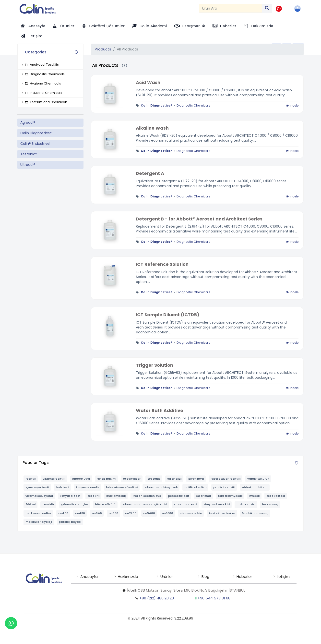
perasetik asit (179, 496)
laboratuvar (81, 479)
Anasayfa (87, 577)
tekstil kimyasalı (230, 496)
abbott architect (255, 487)
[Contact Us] (32, 36)
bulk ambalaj (116, 496)
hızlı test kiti (246, 504)
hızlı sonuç (270, 504)
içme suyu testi (37, 487)
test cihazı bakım (222, 513)
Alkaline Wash (152, 128)
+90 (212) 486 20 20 (155, 598)
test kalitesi (276, 496)
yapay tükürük (258, 479)
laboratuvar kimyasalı (161, 487)
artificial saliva (195, 487)
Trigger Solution (155, 365)
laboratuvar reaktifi (226, 479)
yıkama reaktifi (54, 479)
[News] (225, 26)
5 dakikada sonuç (255, 513)
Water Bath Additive (160, 410)
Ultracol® (28, 165)
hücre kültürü (105, 504)
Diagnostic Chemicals (45, 74)
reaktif (31, 479)
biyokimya (196, 479)
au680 (113, 513)
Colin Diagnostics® (36, 133)
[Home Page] (33, 26)
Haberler (242, 577)
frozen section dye (147, 496)
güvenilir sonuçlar (75, 504)
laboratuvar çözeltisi (122, 487)
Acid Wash (148, 82)
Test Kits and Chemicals (46, 102)
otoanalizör (132, 479)
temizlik (48, 504)
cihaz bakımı (107, 479)
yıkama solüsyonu (39, 496)
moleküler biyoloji (39, 522)
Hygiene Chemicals (43, 83)
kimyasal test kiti (217, 504)
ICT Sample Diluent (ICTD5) (168, 315)
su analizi (174, 479)
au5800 (167, 513)
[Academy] (149, 26)
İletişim (281, 577)
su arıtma (203, 496)
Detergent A (150, 173)
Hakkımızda (126, 577)
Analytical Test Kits (42, 65)
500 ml (30, 504)
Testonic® (29, 154)
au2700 (131, 513)
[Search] (230, 8)
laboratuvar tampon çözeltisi (145, 504)
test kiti (93, 496)
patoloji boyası (70, 522)
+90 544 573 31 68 (214, 598)
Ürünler (164, 577)
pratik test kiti (224, 487)
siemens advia (191, 513)
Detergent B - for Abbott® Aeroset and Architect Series (199, 219)
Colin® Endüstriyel (35, 144)
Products (103, 49)
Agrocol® (28, 122)
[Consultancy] (190, 26)
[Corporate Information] (258, 26)
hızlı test (62, 487)
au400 (63, 513)
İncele (292, 105)
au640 (97, 513)
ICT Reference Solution (162, 264)
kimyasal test (70, 496)
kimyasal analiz (88, 487)
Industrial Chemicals (44, 93)
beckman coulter (38, 513)
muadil (254, 496)
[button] (298, 9)
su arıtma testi (185, 504)
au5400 (149, 513)
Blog (203, 577)
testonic (154, 479)
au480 (80, 513)
